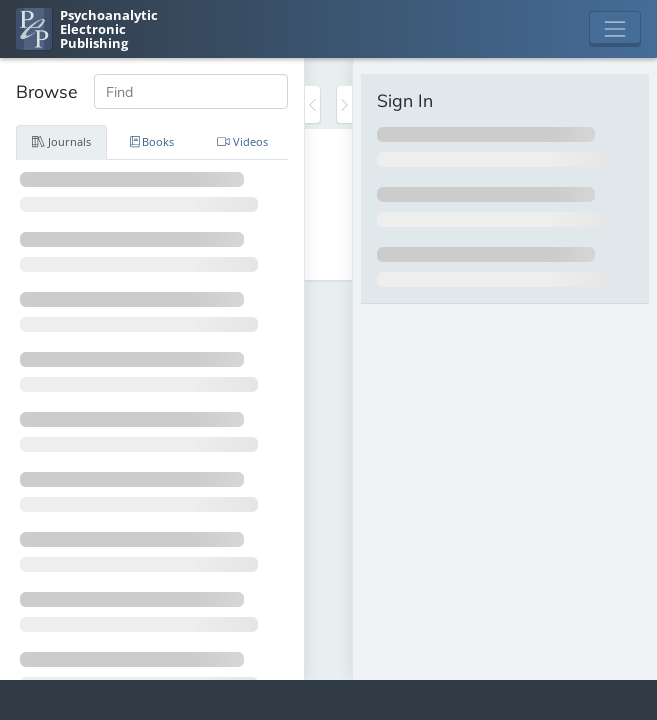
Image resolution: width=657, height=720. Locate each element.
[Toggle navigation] (615, 29)
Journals (61, 141)
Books (152, 141)
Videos (242, 141)
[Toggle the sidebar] (312, 104)
